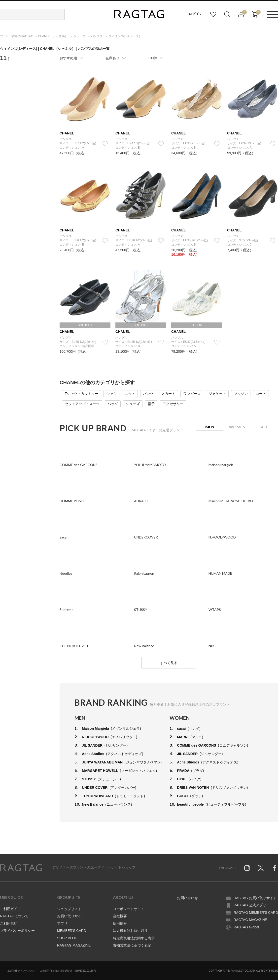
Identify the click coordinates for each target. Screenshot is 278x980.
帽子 (151, 404)
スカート (168, 394)
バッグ (113, 404)
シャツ (111, 394)
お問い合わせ (187, 898)
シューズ (133, 404)
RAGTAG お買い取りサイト (255, 898)
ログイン (196, 14)
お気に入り (213, 14)
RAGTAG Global (246, 927)
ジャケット (217, 394)
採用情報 (120, 923)
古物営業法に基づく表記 (132, 945)
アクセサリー (173, 404)
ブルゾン (241, 394)
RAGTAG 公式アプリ (250, 905)
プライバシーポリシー (17, 931)
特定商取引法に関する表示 (134, 938)
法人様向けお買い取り (130, 931)
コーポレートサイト (129, 909)
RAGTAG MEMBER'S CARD (256, 913)
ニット (130, 394)
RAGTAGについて (14, 916)
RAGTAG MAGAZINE (74, 945)
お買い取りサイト (71, 916)
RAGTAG (21, 868)
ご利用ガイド (10, 909)
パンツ (148, 394)
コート (261, 394)
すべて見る (169, 663)
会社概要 (120, 916)
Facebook (275, 868)
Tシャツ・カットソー (82, 394)
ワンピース (192, 394)
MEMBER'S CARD (72, 931)
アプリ (62, 923)
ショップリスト (69, 909)
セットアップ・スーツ (82, 404)
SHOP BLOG (67, 938)
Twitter (261, 868)
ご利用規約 (9, 923)
